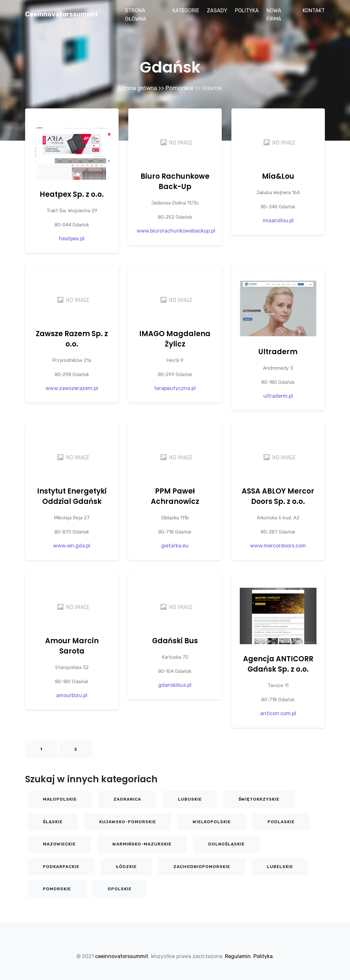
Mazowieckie (59, 844)
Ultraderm (278, 352)
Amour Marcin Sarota (72, 646)
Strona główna (136, 15)
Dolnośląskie (226, 844)
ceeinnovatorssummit (62, 14)
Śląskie (53, 822)
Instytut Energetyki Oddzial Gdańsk (72, 496)
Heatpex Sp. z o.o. (72, 194)
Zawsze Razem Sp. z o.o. (72, 339)
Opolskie (120, 889)
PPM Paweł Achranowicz (175, 496)
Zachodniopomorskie (202, 867)
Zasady (217, 10)
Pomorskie (180, 88)
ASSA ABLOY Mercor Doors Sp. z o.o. (278, 496)
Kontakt (314, 10)
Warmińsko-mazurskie (142, 844)
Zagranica (127, 799)
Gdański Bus (175, 641)
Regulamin (238, 956)
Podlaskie (281, 822)
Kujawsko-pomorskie (128, 822)
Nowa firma (274, 15)
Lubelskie (280, 867)
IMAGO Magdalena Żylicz (175, 339)
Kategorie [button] (186, 10)
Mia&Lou (278, 176)
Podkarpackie (61, 867)
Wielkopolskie (212, 822)
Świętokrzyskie (259, 799)
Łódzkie (126, 867)
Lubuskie (190, 799)
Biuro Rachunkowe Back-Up (175, 181)
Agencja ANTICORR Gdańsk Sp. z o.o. (278, 664)
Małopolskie (60, 799)
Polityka (247, 10)
